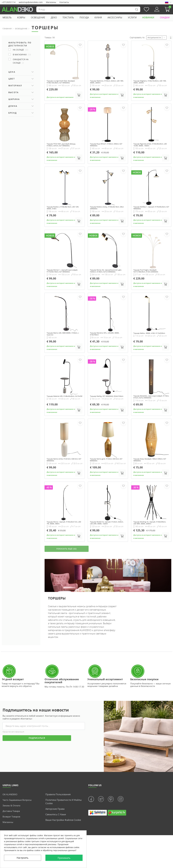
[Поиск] (88, 9)
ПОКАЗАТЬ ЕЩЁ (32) (66, 570)
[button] (168, 9)
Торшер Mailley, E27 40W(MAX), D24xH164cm (105, 408)
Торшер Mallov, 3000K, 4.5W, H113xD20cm (147, 344)
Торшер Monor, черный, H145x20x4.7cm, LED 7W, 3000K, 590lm (62, 539)
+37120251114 (9, 2)
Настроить (22, 858)
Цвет (12, 79)
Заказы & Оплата (12, 827)
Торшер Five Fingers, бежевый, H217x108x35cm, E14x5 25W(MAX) (149, 278)
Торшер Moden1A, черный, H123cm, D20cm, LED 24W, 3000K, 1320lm (108, 538)
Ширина (14, 99)
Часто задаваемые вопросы (18, 821)
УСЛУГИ (132, 17)
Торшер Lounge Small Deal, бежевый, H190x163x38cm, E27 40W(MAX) (62, 83)
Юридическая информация (13, 753)
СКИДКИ (165, 17)
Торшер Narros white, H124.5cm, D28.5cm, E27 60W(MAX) (62, 474)
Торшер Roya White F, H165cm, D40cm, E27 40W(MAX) (105, 148)
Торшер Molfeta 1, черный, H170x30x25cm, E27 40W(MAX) (148, 215)
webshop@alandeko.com (31, 2)
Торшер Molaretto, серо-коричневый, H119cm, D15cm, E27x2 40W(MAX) (151, 409)
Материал (15, 86)
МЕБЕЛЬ (7, 17)
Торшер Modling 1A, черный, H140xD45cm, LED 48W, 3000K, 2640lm (148, 539)
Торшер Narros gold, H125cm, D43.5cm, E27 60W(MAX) (104, 474)
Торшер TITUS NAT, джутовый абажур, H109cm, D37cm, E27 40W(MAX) (61, 150)
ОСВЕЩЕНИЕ (38, 17)
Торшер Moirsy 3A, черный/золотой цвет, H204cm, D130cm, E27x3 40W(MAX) (108, 279)
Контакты (64, 2)
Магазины (51, 2)
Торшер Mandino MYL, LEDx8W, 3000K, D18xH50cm (105, 344)
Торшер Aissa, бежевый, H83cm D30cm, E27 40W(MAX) (149, 474)
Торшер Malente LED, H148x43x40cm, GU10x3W (59, 408)
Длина (13, 106)
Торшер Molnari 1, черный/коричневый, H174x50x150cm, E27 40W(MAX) (63, 279)
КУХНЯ (98, 17)
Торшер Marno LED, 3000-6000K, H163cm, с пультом (62, 344)
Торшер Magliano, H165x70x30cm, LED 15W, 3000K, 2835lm (150, 82)
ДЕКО (54, 17)
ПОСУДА (84, 17)
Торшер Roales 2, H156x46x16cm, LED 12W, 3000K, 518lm (63, 215)
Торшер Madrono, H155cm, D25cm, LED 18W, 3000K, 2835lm (107, 82)
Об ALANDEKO (10, 816)
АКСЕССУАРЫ (115, 17)
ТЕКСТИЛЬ (68, 17)
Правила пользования (58, 816)
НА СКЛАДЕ (21, 50)
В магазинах (22, 55)
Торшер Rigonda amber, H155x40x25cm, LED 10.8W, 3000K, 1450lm (150, 150)
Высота (13, 92)
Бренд (13, 113)
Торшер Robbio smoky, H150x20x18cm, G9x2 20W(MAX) (105, 215)
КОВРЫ (21, 17)
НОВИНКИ (148, 17)
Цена (12, 72)
